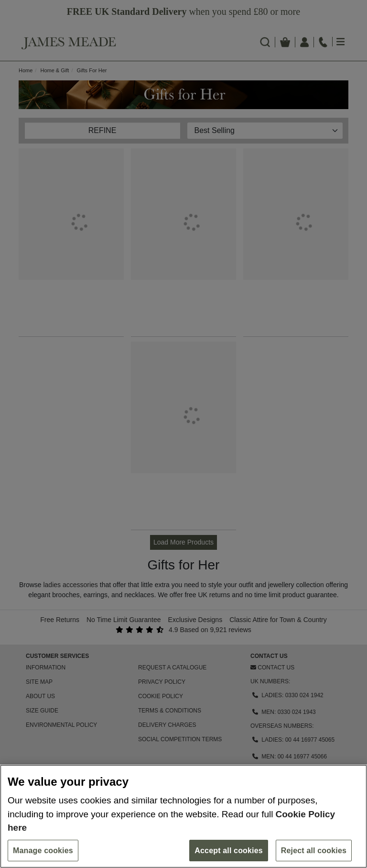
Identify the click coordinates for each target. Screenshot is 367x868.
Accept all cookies (229, 851)
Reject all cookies (314, 851)
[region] (183, 816)
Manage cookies (43, 851)
